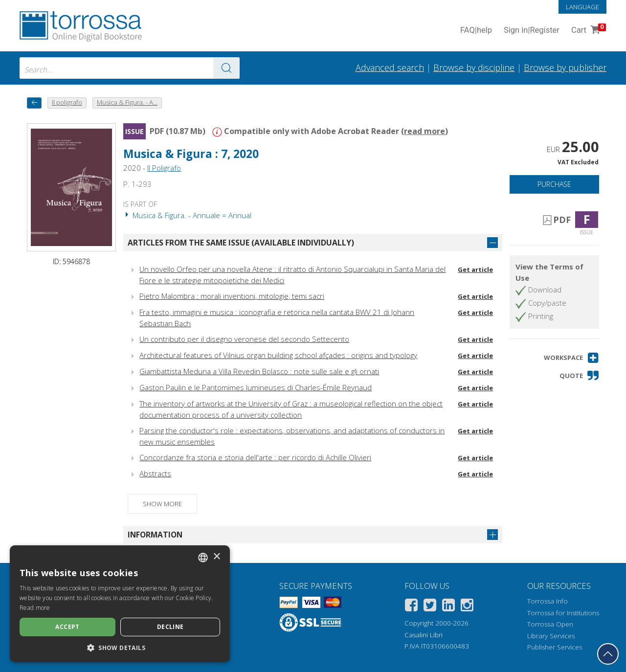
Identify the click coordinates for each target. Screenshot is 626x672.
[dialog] (120, 604)
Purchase (554, 184)
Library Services (551, 636)
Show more (162, 504)
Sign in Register (532, 31)
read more (425, 131)
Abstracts (155, 473)
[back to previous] (34, 103)
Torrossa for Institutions (563, 613)
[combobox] (130, 68)
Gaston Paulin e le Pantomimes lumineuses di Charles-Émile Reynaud (256, 387)
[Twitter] (430, 607)
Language (582, 7)
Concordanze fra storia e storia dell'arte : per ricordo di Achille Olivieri (255, 457)
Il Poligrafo (164, 168)
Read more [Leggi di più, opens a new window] (35, 608)
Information (155, 535)
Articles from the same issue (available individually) (241, 243)
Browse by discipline (474, 67)
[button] (571, 358)
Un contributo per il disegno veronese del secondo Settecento (244, 339)
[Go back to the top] (608, 654)
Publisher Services (555, 647)
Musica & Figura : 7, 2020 (191, 154)
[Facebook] (411, 607)
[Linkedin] (448, 607)
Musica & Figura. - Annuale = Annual (187, 215)
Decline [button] (170, 627)
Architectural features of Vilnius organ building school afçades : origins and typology (278, 355)
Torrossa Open (550, 624)
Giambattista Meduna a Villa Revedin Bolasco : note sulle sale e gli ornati (259, 371)
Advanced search (390, 67)
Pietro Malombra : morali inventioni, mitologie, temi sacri (232, 296)
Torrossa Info (548, 601)
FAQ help (476, 31)
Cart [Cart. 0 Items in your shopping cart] (588, 31)
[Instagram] (467, 607)
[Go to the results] (226, 68)
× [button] (216, 557)
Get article (475, 269)
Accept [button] (67, 627)
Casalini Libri (424, 635)
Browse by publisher (565, 67)
